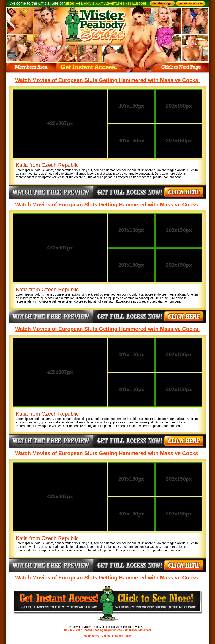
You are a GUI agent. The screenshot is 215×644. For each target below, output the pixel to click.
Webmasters (91, 636)
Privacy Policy (122, 636)
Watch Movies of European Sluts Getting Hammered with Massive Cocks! (107, 80)
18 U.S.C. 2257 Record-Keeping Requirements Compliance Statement (107, 630)
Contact (107, 636)
